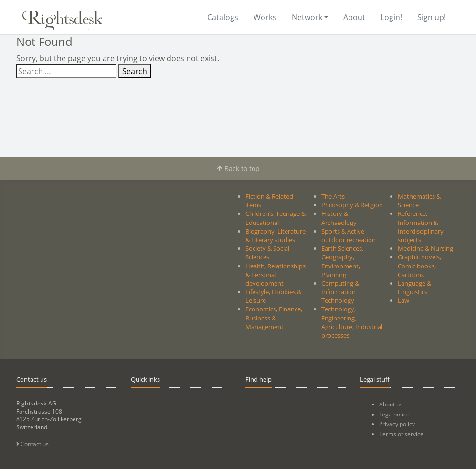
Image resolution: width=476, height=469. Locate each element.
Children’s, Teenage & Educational (275, 218)
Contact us (32, 444)
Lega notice (394, 414)
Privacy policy (397, 424)
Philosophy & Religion (352, 205)
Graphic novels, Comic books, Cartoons (419, 266)
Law (403, 300)
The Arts (333, 196)
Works (265, 17)
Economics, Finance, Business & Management (274, 318)
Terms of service (401, 434)
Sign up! (432, 17)
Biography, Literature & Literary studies (275, 235)
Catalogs (223, 17)
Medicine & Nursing (425, 248)
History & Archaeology (339, 218)
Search (135, 71)
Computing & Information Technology (340, 292)
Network (307, 17)
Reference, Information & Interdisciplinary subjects (421, 227)
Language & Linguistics (414, 288)
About (354, 17)
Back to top (238, 168)
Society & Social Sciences (267, 253)
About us (391, 404)
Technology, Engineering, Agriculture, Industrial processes (352, 322)
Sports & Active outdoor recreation (349, 235)
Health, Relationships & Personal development (275, 275)
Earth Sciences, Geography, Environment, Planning (342, 261)
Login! (391, 17)
